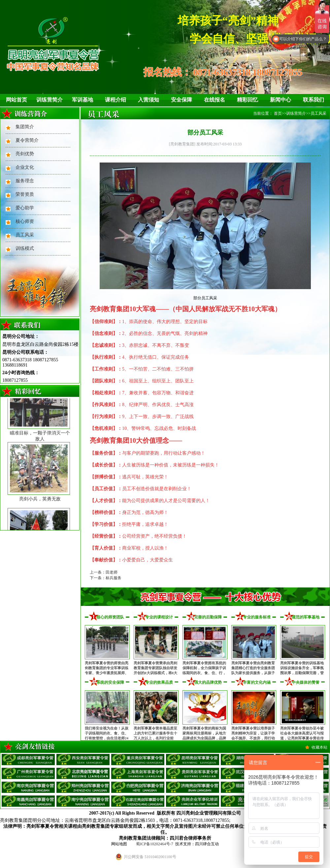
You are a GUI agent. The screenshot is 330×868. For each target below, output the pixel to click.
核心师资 (25, 221)
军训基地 (82, 100)
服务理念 (25, 181)
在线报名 (214, 100)
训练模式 (25, 248)
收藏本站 (319, 747)
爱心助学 (25, 208)
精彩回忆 (247, 100)
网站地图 (119, 844)
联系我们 (313, 100)
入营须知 (148, 100)
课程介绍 (115, 100)
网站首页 (16, 100)
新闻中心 (280, 100)
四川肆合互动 (207, 844)
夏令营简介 (27, 140)
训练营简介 (49, 100)
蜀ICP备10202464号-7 (155, 844)
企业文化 (25, 167)
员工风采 (25, 235)
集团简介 (25, 127)
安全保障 (181, 100)
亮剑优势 (25, 154)
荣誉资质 (25, 194)
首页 (278, 113)
